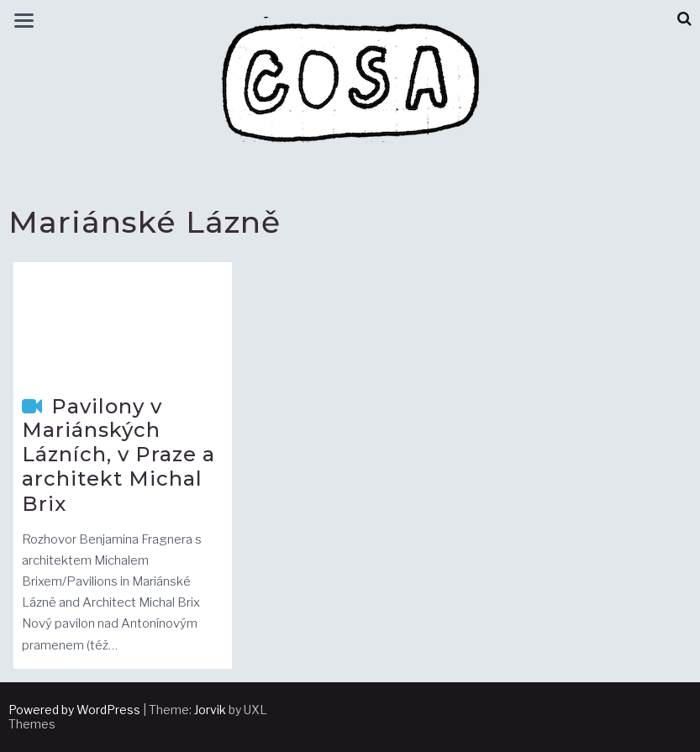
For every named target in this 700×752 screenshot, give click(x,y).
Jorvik (210, 710)
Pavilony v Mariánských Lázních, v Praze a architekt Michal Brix (118, 455)
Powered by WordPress (74, 710)
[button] (684, 19)
